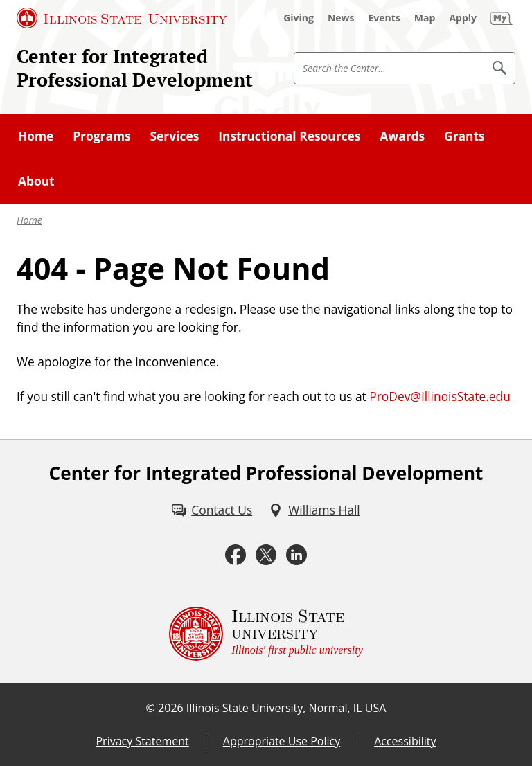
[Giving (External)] (299, 18)
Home (29, 220)
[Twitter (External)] (266, 555)
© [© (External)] (151, 708)
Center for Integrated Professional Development (135, 68)
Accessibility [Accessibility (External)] (405, 741)
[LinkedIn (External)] (296, 555)
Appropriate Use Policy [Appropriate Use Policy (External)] (282, 741)
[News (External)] (341, 18)
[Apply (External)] (463, 18)
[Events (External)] (384, 18)
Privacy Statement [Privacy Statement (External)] (142, 741)
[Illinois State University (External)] (122, 18)
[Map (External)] (425, 18)
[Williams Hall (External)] (314, 510)
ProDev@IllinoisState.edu (440, 396)
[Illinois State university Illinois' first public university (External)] (266, 634)
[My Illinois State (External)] (502, 18)
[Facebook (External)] (236, 555)
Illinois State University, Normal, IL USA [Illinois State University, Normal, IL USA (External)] (286, 708)
